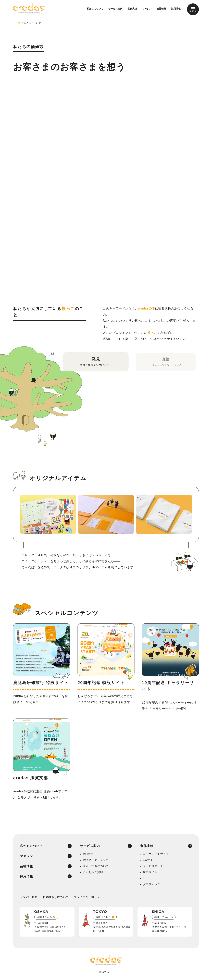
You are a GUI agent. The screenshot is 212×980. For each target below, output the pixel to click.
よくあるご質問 (93, 872)
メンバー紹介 (29, 897)
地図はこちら (44, 917)
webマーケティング (96, 860)
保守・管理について (96, 866)
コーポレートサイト (156, 854)
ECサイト (149, 860)
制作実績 (132, 9)
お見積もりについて (56, 897)
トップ (17, 23)
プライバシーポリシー (88, 897)
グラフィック (152, 884)
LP (145, 878)
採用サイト (150, 872)
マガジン (147, 9)
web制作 (88, 854)
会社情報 (161, 9)
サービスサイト (153, 866)
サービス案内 (115, 9)
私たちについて (95, 9)
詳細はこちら (162, 917)
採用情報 (176, 9)
